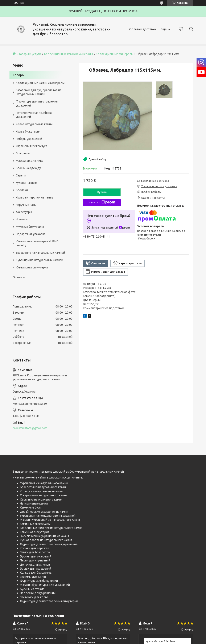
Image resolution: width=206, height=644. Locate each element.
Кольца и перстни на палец (34, 197)
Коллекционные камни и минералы (69, 54)
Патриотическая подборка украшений (34, 115)
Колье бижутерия (28, 131)
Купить (102, 192)
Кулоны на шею (26, 183)
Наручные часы (26, 205)
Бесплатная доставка (155, 181)
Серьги (21, 175)
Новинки (22, 219)
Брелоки (22, 190)
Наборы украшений (29, 139)
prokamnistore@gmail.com (30, 428)
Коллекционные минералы (115, 54)
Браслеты (23, 153)
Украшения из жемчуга (31, 146)
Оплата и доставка (143, 29)
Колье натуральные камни (34, 124)
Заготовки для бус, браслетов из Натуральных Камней (39, 92)
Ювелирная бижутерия (32, 267)
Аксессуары (24, 212)
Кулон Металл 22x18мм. (161, 641)
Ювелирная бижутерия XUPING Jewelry (37, 243)
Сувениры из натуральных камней (39, 260)
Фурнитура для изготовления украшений (37, 103)
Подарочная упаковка (31, 234)
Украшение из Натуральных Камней (40, 253)
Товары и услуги (30, 54)
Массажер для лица (30, 161)
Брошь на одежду (28, 168)
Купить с (102, 202)
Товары (18, 75)
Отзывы (19, 277)
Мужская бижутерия (30, 227)
